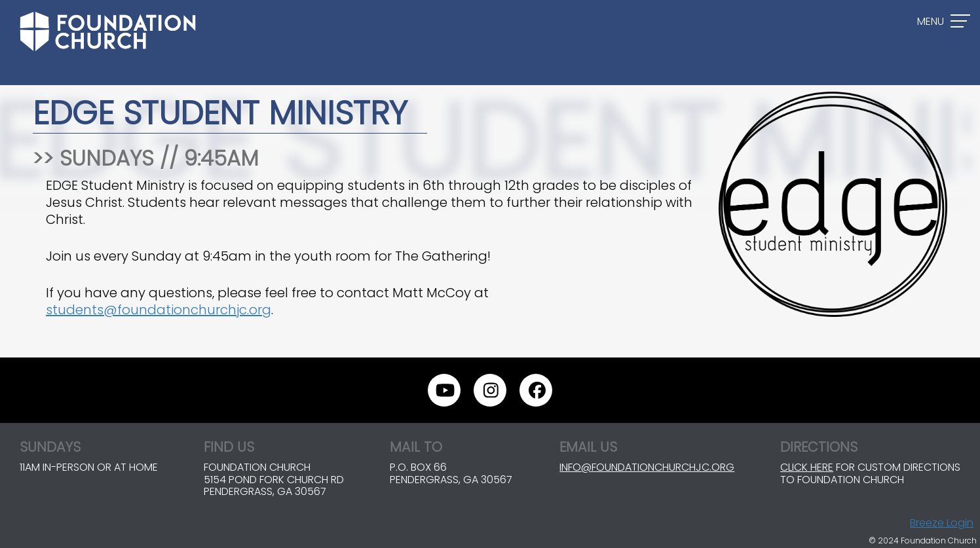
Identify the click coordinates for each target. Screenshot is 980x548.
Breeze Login (942, 523)
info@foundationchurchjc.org (647, 467)
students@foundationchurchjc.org (159, 310)
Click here (807, 467)
